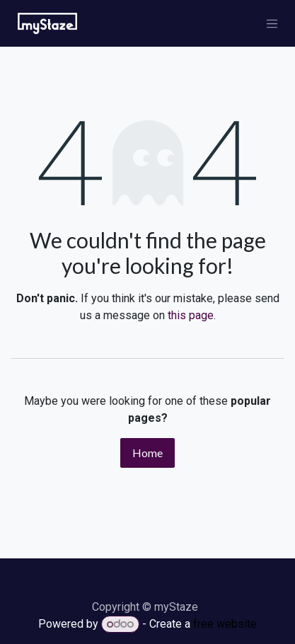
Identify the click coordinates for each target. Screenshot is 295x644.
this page (191, 315)
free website (225, 624)
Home (147, 453)
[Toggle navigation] (272, 23)
